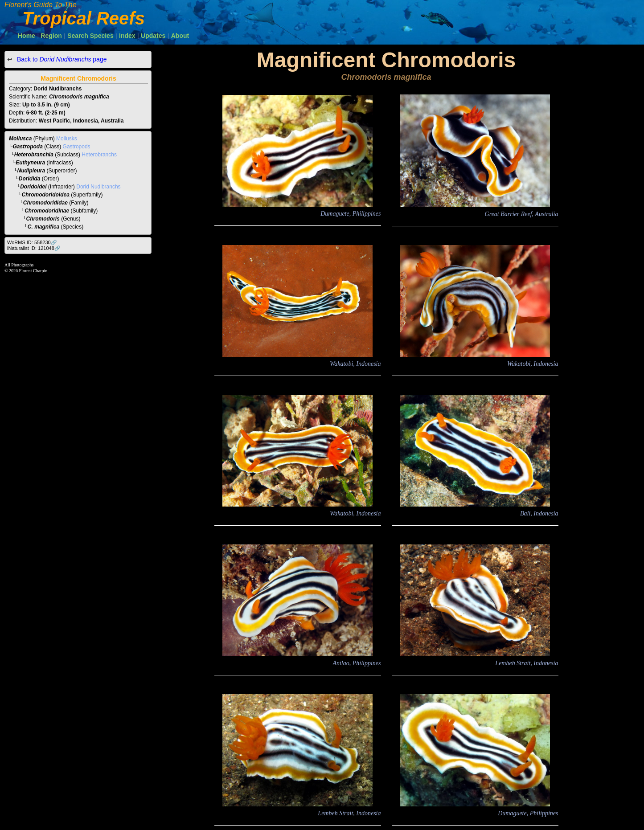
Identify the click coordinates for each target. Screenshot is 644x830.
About (180, 36)
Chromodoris (43, 219)
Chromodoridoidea (46, 195)
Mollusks (67, 139)
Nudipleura (31, 171)
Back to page (61, 59)
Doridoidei (33, 187)
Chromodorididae (45, 203)
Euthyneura (30, 163)
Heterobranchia (34, 155)
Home (27, 36)
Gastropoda (28, 147)
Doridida (30, 179)
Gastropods (77, 147)
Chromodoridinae (47, 211)
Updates (153, 36)
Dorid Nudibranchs (98, 187)
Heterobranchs (99, 155)
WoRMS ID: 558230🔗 (32, 242)
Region (51, 36)
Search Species (90, 36)
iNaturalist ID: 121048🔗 (34, 248)
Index (127, 36)
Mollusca (20, 139)
